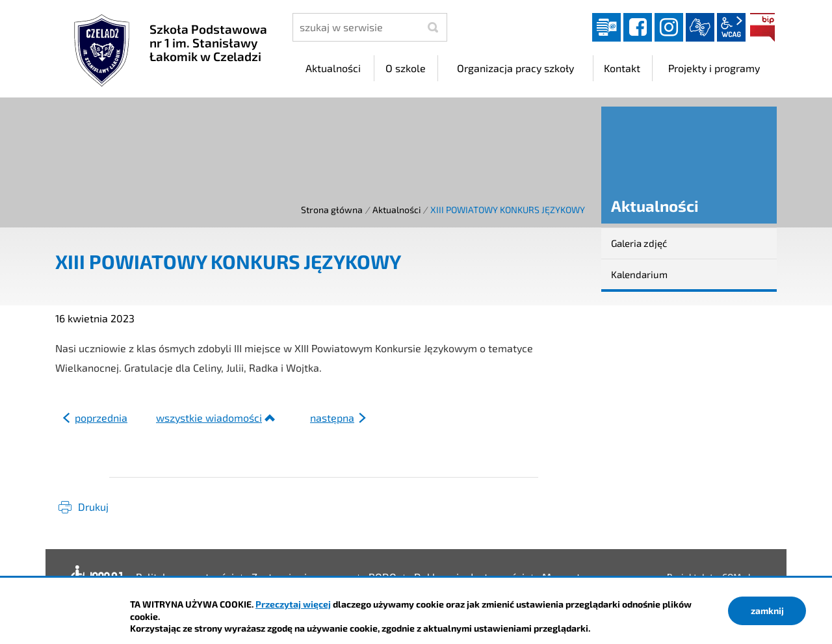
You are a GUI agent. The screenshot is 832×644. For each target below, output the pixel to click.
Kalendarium (639, 274)
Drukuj (93, 507)
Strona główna (332, 210)
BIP (762, 27)
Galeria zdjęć (639, 243)
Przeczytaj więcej (293, 604)
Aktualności (396, 210)
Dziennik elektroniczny (606, 27)
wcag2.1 (731, 27)
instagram (669, 27)
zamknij (767, 611)
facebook (638, 27)
